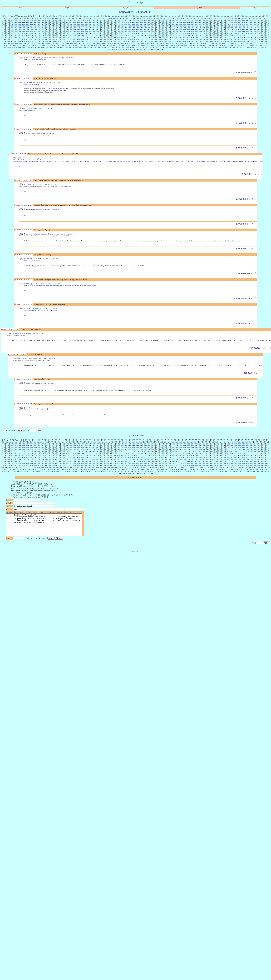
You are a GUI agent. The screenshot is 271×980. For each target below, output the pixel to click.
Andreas (29, 186)
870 (165, 40)
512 (94, 30)
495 (28, 30)
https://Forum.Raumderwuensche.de (38, 236)
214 (259, 20)
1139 (267, 47)
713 (82, 36)
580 (94, 32)
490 (8, 30)
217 (4, 22)
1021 (242, 44)
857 (114, 40)
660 (141, 34)
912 (63, 42)
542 (212, 30)
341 (224, 24)
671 (185, 34)
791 (122, 38)
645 (83, 34)
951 (216, 42)
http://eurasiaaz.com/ (30, 110)
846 (71, 40)
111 (122, 18)
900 (16, 42)
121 (161, 18)
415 (247, 26)
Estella (28, 134)
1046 (95, 45)
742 (196, 36)
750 (228, 36)
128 (188, 18)
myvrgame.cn (30, 211)
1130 (225, 47)
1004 (162, 44)
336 (204, 24)
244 (110, 22)
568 (47, 32)
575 (75, 32)
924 (110, 42)
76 (4, 18)
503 (59, 30)
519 (122, 30)
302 (71, 24)
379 (106, 26)
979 (60, 44)
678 (212, 34)
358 (24, 26)
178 (118, 20)
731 (153, 36)
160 (47, 20)
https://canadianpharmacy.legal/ (56, 90)
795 (138, 38)
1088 (28, 47)
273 (224, 22)
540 (204, 30)
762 (8, 38)
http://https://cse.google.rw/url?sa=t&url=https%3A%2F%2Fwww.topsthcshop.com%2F (48, 188)
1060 (162, 45)
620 (251, 32)
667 (169, 34)
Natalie (28, 109)
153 (20, 20)
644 (79, 34)
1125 (201, 47)
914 (71, 42)
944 (188, 42)
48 (185, 16)
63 (231, 16)
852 (94, 40)
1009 (185, 44)
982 (72, 44)
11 (69, 16)
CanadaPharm (30, 83)
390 (149, 26)
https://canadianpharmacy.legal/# (59, 88)
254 (149, 22)
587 (122, 32)
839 (43, 40)
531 (169, 30)
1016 (218, 44)
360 (31, 26)
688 (251, 34)
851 (90, 40)
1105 (108, 47)
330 (181, 24)
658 (133, 34)
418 (259, 26)
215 (263, 20)
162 (55, 20)
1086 (19, 47)
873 (177, 40)
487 (263, 28)
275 (232, 22)
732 (157, 36)
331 (185, 24)
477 (224, 28)
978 (56, 44)
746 (212, 36)
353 (4, 26)
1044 (86, 45)
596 (157, 32)
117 (145, 18)
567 (43, 32)
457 (145, 28)
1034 (38, 45)
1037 (53, 45)
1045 (91, 45)
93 (57, 18)
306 (86, 24)
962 (259, 42)
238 (86, 22)
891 (247, 40)
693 (4, 36)
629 (20, 34)
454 (133, 28)
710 (71, 36)
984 (79, 44)
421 (4, 28)
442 (86, 28)
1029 (15, 45)
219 (12, 22)
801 (161, 38)
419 (263, 26)
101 (83, 18)
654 (118, 34)
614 (228, 32)
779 (75, 38)
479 (232, 28)
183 (138, 20)
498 (39, 30)
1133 (239, 47)
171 (90, 20)
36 (147, 16)
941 (177, 42)
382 (118, 26)
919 (90, 42)
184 (141, 20)
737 (177, 36)
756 (251, 36)
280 (251, 22)
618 (243, 32)
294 (39, 24)
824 (251, 38)
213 (255, 20)
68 (247, 16)
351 (263, 24)
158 (39, 20)
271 (216, 22)
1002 (152, 44)
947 (200, 42)
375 (90, 26)
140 (235, 18)
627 (12, 34)
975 (44, 44)
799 (153, 38)
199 (200, 20)
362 (39, 26)
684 (236, 34)
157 (35, 20)
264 (188, 22)
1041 (71, 45)
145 (255, 18)
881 (208, 40)
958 (243, 42)
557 (4, 32)
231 (59, 22)
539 (200, 30)
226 (39, 22)
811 (200, 38)
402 (196, 26)
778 (71, 38)
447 (106, 28)
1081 (261, 45)
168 (79, 20)
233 (67, 22)
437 (67, 28)
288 (16, 24)
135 (216, 18)
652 (110, 34)
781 (83, 38)
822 (243, 38)
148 (267, 18)
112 (126, 18)
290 (24, 24)
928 (126, 42)
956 (236, 42)
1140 (110, 49)
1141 (114, 49)
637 (51, 34)
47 (181, 16)
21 (100, 16)
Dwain (28, 387)
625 (4, 34)
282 (259, 22)
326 (165, 24)
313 (114, 24)
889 (240, 40)
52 (197, 16)
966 (9, 44)
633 (35, 34)
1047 (100, 45)
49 (188, 16)
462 (165, 28)
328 (173, 24)
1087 (23, 47)
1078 (247, 45)
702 (39, 36)
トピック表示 (197, 8)
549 (240, 30)
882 (212, 40)
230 (55, 22)
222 (24, 22)
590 (134, 32)
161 (51, 20)
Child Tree (135, 560)
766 (24, 38)
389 (145, 26)
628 (16, 34)
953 (224, 42)
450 (118, 28)
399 (185, 26)
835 (27, 40)
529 (161, 30)
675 (200, 34)
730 (149, 36)
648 (94, 34)
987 (91, 44)
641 (67, 34)
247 (122, 22)
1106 (113, 47)
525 (145, 30)
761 (4, 38)
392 (157, 26)
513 (98, 30)
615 (232, 32)
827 (263, 38)
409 (224, 26)
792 (126, 38)
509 (83, 30)
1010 (190, 44)
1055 (138, 45)
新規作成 (68, 8)
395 (169, 26)
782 (86, 38)
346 (243, 24)
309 (98, 24)
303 (75, 24)
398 (181, 26)
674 (196, 34)
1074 (228, 45)
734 (165, 36)
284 (267, 22)
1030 (19, 45)
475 (216, 28)
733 (161, 36)
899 (12, 42)
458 (149, 28)
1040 (67, 45)
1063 (176, 45)
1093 (52, 47)
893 (255, 40)
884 (220, 40)
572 (63, 32)
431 (43, 28)
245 (114, 22)
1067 (195, 45)
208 (236, 20)
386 (134, 26)
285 (4, 24)
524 (141, 30)
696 (16, 36)
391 (153, 26)
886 (228, 40)
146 (259, 18)
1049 (109, 45)
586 (118, 32)
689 (255, 34)
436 (63, 28)
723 (122, 36)
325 (161, 24)
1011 (195, 44)
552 (251, 30)
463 (169, 28)
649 (98, 34)
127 (184, 18)
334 (196, 24)
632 (31, 34)
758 (259, 36)
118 (149, 18)
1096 (66, 47)
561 (20, 32)
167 (75, 20)
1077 (242, 45)
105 (99, 18)
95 (63, 18)
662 (149, 34)
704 (47, 36)
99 (75, 18)
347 (247, 24)
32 (135, 16)
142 (243, 18)
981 (68, 44)
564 (31, 32)
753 (240, 36)
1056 (143, 45)
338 (212, 24)
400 (189, 26)
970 (24, 44)
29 (125, 16)
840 (47, 40)
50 (191, 16)
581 (98, 32)
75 (269, 16)
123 (169, 18)
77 (7, 18)
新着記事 (126, 8)
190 (165, 20)
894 (259, 40)
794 (134, 38)
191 (169, 20)
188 (157, 20)
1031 (24, 45)
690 (259, 34)
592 (141, 32)
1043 (81, 45)
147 (263, 18)
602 (181, 32)
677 (208, 34)
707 (59, 36)
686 (244, 34)
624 (267, 32)
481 (240, 28)
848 (79, 40)
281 (255, 22)
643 (75, 34)
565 (35, 32)
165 (67, 20)
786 (102, 38)
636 (47, 34)
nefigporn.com (17, 337)
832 (16, 40)
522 (133, 30)
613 (224, 32)
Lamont (28, 312)
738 (181, 36)
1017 (223, 44)
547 (232, 30)
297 (51, 24)
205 (224, 20)
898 (8, 42)
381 (114, 26)
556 (267, 30)
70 (253, 16)
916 (79, 42)
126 (180, 18)
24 (110, 16)
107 (106, 18)
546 (228, 30)
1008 (181, 44)
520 (126, 30)
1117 (164, 47)
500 (47, 30)
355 (12, 26)
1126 (206, 47)
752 (236, 36)
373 (83, 26)
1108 (122, 47)
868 (157, 40)
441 (83, 28)
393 (161, 26)
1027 (5, 45)
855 (106, 40)
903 (28, 42)
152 (16, 20)
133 (208, 18)
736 (173, 36)
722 (118, 36)
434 (55, 28)
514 (102, 30)
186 (149, 20)
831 (12, 40)
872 (173, 40)
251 (138, 22)
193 (177, 20)
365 (51, 26)
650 (102, 34)
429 (35, 28)
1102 (94, 47)
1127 (211, 47)
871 (169, 40)
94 (60, 18)
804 (173, 38)
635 (43, 34)
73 (262, 16)
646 (86, 34)
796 (141, 38)
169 (83, 20)
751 (232, 36)
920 (94, 42)
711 (75, 36)
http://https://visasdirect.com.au (33, 263)
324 (157, 24)
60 (222, 16)
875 (185, 40)
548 (236, 30)
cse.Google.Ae (31, 287)
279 (247, 22)
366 (55, 26)
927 (122, 42)
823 (247, 38)
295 (43, 24)
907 (43, 42)
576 (79, 32)
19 (94, 16)
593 (145, 32)
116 (141, 18)
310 (102, 24)
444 (94, 28)
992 (111, 44)
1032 (29, 45)
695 (12, 36)
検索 (255, 8)
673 (192, 34)
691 (263, 34)
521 (130, 30)
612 (220, 32)
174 (102, 20)
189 (161, 20)
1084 (9, 47)
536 (188, 30)
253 (145, 22)
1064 (180, 45)
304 (79, 24)
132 (204, 18)
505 (67, 30)
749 (224, 36)
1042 (76, 45)
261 (177, 22)
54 (203, 16)
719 (106, 36)
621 (255, 32)
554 (259, 30)
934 (149, 42)
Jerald (28, 413)
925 (114, 42)
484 (251, 28)
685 (240, 34)
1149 (152, 49)
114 (134, 18)
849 (83, 40)
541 (208, 30)
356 (16, 26)
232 (63, 22)
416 (251, 26)
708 (63, 36)
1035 (43, 45)
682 (228, 34)
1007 (176, 44)
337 (208, 24)
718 (102, 36)
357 (20, 26)
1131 (229, 47)
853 (98, 40)
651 (106, 34)
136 (220, 18)
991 (107, 44)
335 (200, 24)
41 (163, 16)
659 (138, 34)
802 (165, 38)
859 (122, 40)
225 (35, 22)
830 (8, 40)
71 (256, 16)
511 (90, 30)
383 (122, 26)
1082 (266, 45)
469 (192, 28)
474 (212, 28)
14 (79, 16)
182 (134, 20)
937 (161, 42)
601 (177, 32)
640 (63, 34)
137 (224, 18)
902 (24, 42)
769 (35, 38)
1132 (234, 47)
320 (141, 24)
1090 (37, 47)
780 (79, 38)
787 (106, 38)
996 (127, 44)
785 (98, 38)
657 (130, 34)
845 (67, 40)
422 (8, 28)
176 (110, 20)
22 (103, 16)
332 (188, 24)
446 (102, 28)
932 (141, 42)
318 (133, 24)
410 (228, 26)
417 (255, 26)
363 (43, 26)
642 (71, 34)
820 (236, 38)
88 (41, 18)
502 (55, 30)
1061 (166, 45)
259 (169, 22)
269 (208, 22)
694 (8, 36)
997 (130, 44)
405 (208, 26)
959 (247, 42)
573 (67, 32)
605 (192, 32)
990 (103, 44)
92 (54, 18)
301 (67, 24)
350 (259, 24)
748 (220, 36)
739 (185, 36)
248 (126, 22)
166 (71, 20)
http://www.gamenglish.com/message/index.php (37, 136)
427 (27, 28)
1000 (143, 44)
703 (43, 36)
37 (150, 16)
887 (232, 40)
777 (67, 38)
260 (173, 22)
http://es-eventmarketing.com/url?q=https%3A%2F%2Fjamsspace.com (44, 314)
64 (234, 16)
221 (20, 22)
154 (24, 20)
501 (51, 30)
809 (192, 38)
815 (216, 38)
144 (251, 18)
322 (149, 24)
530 (165, 30)
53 (200, 16)
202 (212, 20)
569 (51, 32)
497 (35, 30)
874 (181, 40)
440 (79, 28)
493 (20, 30)
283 (263, 22)
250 (133, 22)
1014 (209, 44)
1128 (215, 47)
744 (204, 36)
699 (28, 36)
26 (116, 16)
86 (35, 18)
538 (196, 30)
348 (251, 24)
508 (79, 30)
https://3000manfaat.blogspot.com (37, 58)
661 (145, 34)
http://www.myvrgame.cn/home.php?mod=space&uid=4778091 (42, 213)
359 (28, 26)
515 (106, 30)
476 (220, 28)
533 (177, 30)
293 (35, 24)
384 (126, 26)
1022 (247, 44)
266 (196, 22)
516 (110, 30)
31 (131, 16)
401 (192, 26)
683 (232, 34)
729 (145, 36)
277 (240, 22)
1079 (252, 45)
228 (47, 22)
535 (185, 30)
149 (4, 20)
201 (208, 20)
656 (126, 34)
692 (267, 34)
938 (165, 42)
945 (192, 42)
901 (20, 42)
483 (247, 28)
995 (123, 44)
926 (118, 42)
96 (66, 18)
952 (220, 42)
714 (86, 36)
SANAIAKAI (30, 261)
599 (169, 32)
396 (173, 26)
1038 (57, 45)
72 (259, 16)
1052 (124, 45)
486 (259, 28)
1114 (150, 47)
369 (67, 26)
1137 (257, 47)
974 (40, 44)
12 (72, 16)
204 (220, 20)
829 (4, 40)
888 (236, 40)
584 (110, 32)
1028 (10, 45)
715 (90, 36)
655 (122, 34)
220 (16, 22)
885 (224, 40)
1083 (4, 47)
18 (91, 16)
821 (240, 38)
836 (31, 40)
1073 (223, 45)
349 (255, 24)
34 (141, 16)
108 (110, 18)
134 (212, 18)
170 (86, 20)
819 (232, 38)
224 (31, 22)
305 (83, 24)
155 (28, 20)
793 (130, 38)
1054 (133, 45)
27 (119, 16)
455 (138, 28)
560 (16, 32)
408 (220, 26)
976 (48, 44)
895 (263, 40)
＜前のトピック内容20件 (135, 441)
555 (263, 30)
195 (185, 20)
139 (232, 18)
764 (16, 38)
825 (255, 38)
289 (20, 24)
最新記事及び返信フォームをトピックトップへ (136, 12)
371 (75, 26)
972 (32, 44)
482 (244, 28)
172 (94, 20)
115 (138, 18)
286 (8, 24)
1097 (71, 47)
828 (267, 38)
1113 (145, 47)
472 (204, 28)
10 (66, 16)
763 (12, 38)
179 (122, 20)
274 (228, 22)
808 (189, 38)
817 (224, 38)
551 (247, 30)
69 (250, 16)
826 (259, 38)
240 (94, 22)
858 (118, 40)
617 (240, 32)
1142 (119, 49)
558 (8, 32)
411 (232, 26)
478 (228, 28)
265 (192, 22)
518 (118, 30)
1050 (114, 45)
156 (31, 20)
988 (95, 44)
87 (38, 18)
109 (114, 18)
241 (98, 22)
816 (220, 38)
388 (141, 26)
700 (31, 36)
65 (237, 16)
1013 (204, 44)
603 (185, 32)
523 (137, 30)
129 (192, 18)
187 (153, 20)
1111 (136, 47)
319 (137, 24)
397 (177, 26)
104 (95, 18)
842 (55, 40)
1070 (209, 45)
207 (232, 20)
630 (24, 34)
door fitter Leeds (25, 159)
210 (244, 20)
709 (67, 36)
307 (90, 24)
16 (85, 16)
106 (103, 18)
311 (106, 24)
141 (239, 18)
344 (236, 24)
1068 (200, 45)
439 (75, 28)
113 (130, 18)
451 (122, 28)
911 (59, 42)
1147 (143, 49)
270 (212, 22)
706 (55, 36)
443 (90, 28)
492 (16, 30)
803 (169, 38)
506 (71, 30)
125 (177, 18)
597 (161, 32)
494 (24, 30)
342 (228, 24)
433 (51, 28)
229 (51, 22)
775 (59, 38)
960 (251, 42)
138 (227, 18)
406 (212, 26)
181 (130, 20)
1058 (152, 45)
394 (165, 26)
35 (144, 16)
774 (55, 38)
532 (173, 30)
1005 (166, 44)
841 (51, 40)
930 (133, 42)
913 (67, 42)
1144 (128, 49)
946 (196, 42)
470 (196, 28)
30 (128, 16)
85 (32, 18)
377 (98, 26)
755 (247, 36)
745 (208, 36)
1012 (200, 44)
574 (71, 32)
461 (161, 28)
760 (267, 36)
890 (244, 40)
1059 (157, 45)
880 (204, 40)
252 (141, 22)
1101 (89, 47)
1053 (128, 45)
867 (153, 40)
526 (149, 30)
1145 (133, 49)
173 (98, 20)
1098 (75, 47)
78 (10, 18)
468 (188, 28)
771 (43, 38)
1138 (262, 47)
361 (35, 26)
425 (20, 28)
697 (20, 36)
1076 (237, 45)
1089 (33, 47)
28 (122, 16)
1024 (256, 44)
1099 (80, 47)
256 (157, 22)
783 (90, 38)
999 (138, 44)
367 (59, 26)
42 (166, 16)
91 (51, 18)
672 (188, 34)
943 (185, 42)
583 (106, 32)
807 (185, 38)
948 (204, 42)
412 (236, 26)
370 (71, 26)
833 (20, 40)
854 (102, 40)
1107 (118, 47)
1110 (132, 47)
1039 (62, 45)
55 (206, 16)
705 (51, 36)
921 (98, 42)
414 (243, 26)
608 (204, 32)
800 (157, 38)
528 (157, 30)
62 (228, 16)
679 (216, 34)
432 (47, 28)
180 (126, 20)
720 (110, 36)
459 (153, 28)
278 (244, 22)
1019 (233, 44)
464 (173, 28)
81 (19, 18)
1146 (138, 49)
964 (267, 42)
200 (204, 20)
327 (169, 24)
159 (43, 20)
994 (119, 44)
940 (173, 42)
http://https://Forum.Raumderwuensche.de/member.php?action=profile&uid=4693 (47, 238)
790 (118, 38)
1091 (42, 47)
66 (240, 16)
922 (102, 42)
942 (181, 42)
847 (75, 40)
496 (31, 30)
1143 (124, 49)
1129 (220, 47)
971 (28, 44)
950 (212, 42)
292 (31, 24)
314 (118, 24)
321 (145, 24)
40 (160, 16)
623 (263, 32)
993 (115, 44)
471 (200, 28)
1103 (99, 47)
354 (8, 26)
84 (29, 18)
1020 (237, 44)
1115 (155, 47)
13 (76, 16)
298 (55, 24)
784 (94, 38)
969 (20, 44)
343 (232, 24)
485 (255, 28)
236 (79, 22)
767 (28, 38)
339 (216, 24)
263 (185, 22)
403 (200, 26)
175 (106, 20)
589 (130, 32)
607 (200, 32)
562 (24, 32)
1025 (261, 44)
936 (157, 42)
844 (63, 40)
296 (47, 24)
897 (4, 42)
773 (51, 38)
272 (220, 22)
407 (216, 26)
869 (161, 40)
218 (8, 22)
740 (188, 36)
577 (83, 32)
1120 (178, 47)
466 (181, 28)
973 (36, 44)
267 (200, 22)
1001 (147, 44)
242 (102, 22)
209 (240, 20)
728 (141, 36)
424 (16, 28)
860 (126, 40)
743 (200, 36)
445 (98, 28)
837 (35, 40)
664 (157, 34)
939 (169, 42)
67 (244, 16)
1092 (47, 47)
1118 (169, 47)
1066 (190, 45)
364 (47, 26)
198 (196, 20)
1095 (61, 47)
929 (130, 42)
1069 (204, 45)
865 (145, 40)
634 (39, 34)
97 (69, 18)
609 (208, 32)
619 (247, 32)
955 (232, 42)
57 (213, 16)
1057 (147, 45)
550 (243, 30)
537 (192, 30)
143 (247, 18)
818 (228, 38)
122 (165, 18)
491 (12, 30)
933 (145, 42)
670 (181, 34)
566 (39, 32)
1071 (214, 45)
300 (63, 24)
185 (145, 20)
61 (225, 16)
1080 (256, 45)
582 (102, 32)
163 (59, 20)
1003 (157, 44)
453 (130, 28)
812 (204, 38)
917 (82, 42)
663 (153, 34)
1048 (105, 45)
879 (200, 40)
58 (216, 16)
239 (90, 22)
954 (228, 42)
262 (181, 22)
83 (26, 18)
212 (251, 20)
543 (216, 30)
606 (196, 32)
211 (247, 20)
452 (126, 28)
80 (16, 18)
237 (83, 22)
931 (137, 42)
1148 (147, 49)
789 (114, 38)
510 (86, 30)
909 (51, 42)
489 (4, 30)
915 (75, 42)
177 (114, 20)
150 (8, 20)
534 (181, 30)
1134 (243, 47)
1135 (248, 47)
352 (267, 24)
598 (165, 32)
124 (172, 18)
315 (122, 24)
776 (63, 38)
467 (185, 28)
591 (138, 32)
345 (240, 24)
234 (71, 22)
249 (130, 22)
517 (114, 30)
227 (43, 22)
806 (181, 38)
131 (200, 18)
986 (87, 44)
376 (94, 26)
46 (178, 16)
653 (114, 34)
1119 (173, 47)
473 (208, 28)
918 (86, 42)
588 (126, 32)
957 (240, 42)
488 (267, 28)
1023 (252, 44)
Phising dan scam (25, 362)
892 (251, 40)
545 (224, 30)
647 (90, 34)
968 (17, 44)
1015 (214, 44)
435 (59, 28)
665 (161, 34)
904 (31, 42)
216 (267, 20)
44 (172, 16)
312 (110, 24)
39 (156, 16)
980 (64, 44)
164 (63, 20)
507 (75, 30)
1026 (266, 44)
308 (94, 24)
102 (87, 18)
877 (192, 40)
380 (110, 26)
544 (220, 30)
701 (35, 36)
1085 (14, 47)
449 (114, 28)
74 (265, 16)
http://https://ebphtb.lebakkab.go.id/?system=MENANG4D (34, 364)
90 (47, 18)
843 (59, 40)
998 (134, 44)
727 (137, 36)
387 (138, 26)
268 (204, 22)
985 (83, 44)
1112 (141, 47)
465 (177, 28)
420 (267, 26)
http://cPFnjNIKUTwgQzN (32, 85)
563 (28, 32)
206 (228, 20)
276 (236, 22)
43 (169, 16)
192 (173, 20)
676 (204, 34)
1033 (34, 45)
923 (106, 42)
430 (39, 28)
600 (173, 32)
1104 (104, 47)
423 (12, 28)
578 (86, 32)
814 (212, 38)
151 (12, 20)
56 (209, 16)
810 (196, 38)
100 (79, 18)
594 (149, 32)
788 (110, 38)
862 (133, 40)
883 (216, 40)
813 (208, 38)
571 (59, 32)
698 (24, 36)
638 (55, 34)
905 (35, 42)
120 (157, 18)
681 (224, 34)
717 (98, 36)
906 (39, 42)
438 (71, 28)
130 (196, 18)
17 (88, 16)
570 (55, 32)
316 (126, 24)
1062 (171, 45)
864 (141, 40)
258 (165, 22)
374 (86, 26)
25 (113, 16)
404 (204, 26)
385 (130, 26)
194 (181, 20)
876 (188, 40)
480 (236, 28)
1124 (197, 47)
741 (192, 36)
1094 (57, 47)
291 (28, 24)
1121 (182, 47)
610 (212, 32)
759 (263, 36)
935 (153, 42)
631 (27, 34)
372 (79, 26)
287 (12, 24)
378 (102, 26)
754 (243, 36)
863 (138, 40)
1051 (119, 45)
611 (216, 32)
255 (153, 22)
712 (79, 36)
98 (72, 18)
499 (43, 30)
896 (267, 40)
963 (263, 42)
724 (126, 36)
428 (31, 28)
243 (106, 22)
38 (153, 16)
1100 (85, 47)
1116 (159, 47)
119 (153, 18)
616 (236, 32)
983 (75, 44)
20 (97, 16)
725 (130, 36)
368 (63, 26)
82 (22, 18)
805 (177, 38)
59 (219, 16)
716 (94, 36)
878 (196, 40)
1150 (157, 49)
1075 (233, 45)
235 (75, 22)
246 (118, 22)
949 (208, 42)
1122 (187, 47)
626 (8, 34)
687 (247, 34)
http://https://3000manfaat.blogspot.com (35, 60)
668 (173, 34)
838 (39, 40)
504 (63, 30)
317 (130, 24)
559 (12, 32)
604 (189, 32)
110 (118, 18)
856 (110, 40)
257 (161, 22)
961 (255, 42)
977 (52, 44)
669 (177, 34)
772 (47, 38)
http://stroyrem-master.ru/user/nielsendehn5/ (36, 415)
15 (82, 16)
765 (20, 38)
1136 (253, 47)
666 (165, 34)
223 (27, 22)
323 (153, 24)
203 (216, 20)
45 (175, 16)
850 (86, 40)
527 (153, 30)
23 (107, 16)
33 (138, 16)
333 (192, 24)
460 (157, 28)
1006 (171, 44)
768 (31, 38)
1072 (218, 45)
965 (5, 44)
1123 (192, 47)
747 (216, 36)
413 (240, 26)
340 (220, 24)
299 (59, 24)
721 (114, 36)
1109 (127, 47)
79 (13, 18)
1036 (48, 45)
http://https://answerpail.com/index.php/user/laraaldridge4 (40, 389)
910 (55, 42)
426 (24, 28)
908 (47, 42)
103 (91, 18)
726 (133, 36)
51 (194, 16)
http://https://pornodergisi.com (19, 339)
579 (90, 32)
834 (24, 40)
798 (149, 38)
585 (114, 32)
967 (13, 44)
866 (149, 40)
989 (99, 44)
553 (255, 30)
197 (192, 20)
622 (259, 32)
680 (220, 34)
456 (141, 28)
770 (39, 38)
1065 (185, 45)
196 (189, 20)
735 (169, 36)
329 (177, 24)
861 (130, 40)
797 (145, 38)
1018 (228, 44)
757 (255, 36)
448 (110, 28)
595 (153, 32)
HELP (20, 8)
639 (59, 34)
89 (44, 18)
